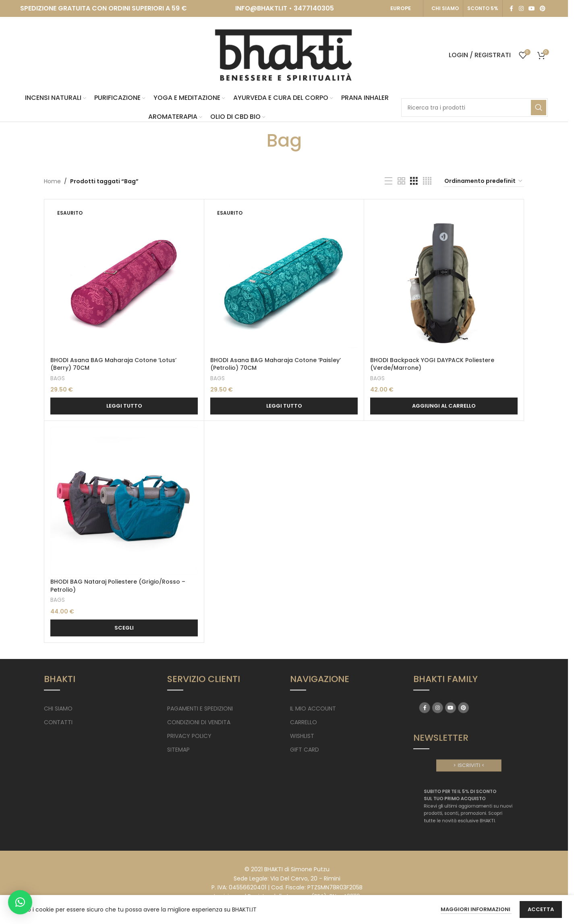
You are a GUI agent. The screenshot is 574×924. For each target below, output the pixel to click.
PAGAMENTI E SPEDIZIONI (200, 709)
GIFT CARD (305, 750)
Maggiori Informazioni (476, 909)
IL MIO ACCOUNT (313, 709)
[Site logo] (284, 55)
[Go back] (257, 141)
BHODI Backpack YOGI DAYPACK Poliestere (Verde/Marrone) (432, 364)
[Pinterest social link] (543, 9)
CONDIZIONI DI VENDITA (199, 722)
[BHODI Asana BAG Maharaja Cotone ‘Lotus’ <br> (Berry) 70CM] (124, 279)
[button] (444, 406)
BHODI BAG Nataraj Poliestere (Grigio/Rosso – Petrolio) (118, 586)
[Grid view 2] (401, 181)
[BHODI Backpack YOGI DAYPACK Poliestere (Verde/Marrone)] (444, 279)
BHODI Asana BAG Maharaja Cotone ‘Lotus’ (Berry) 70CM (113, 364)
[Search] (475, 108)
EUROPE (401, 8)
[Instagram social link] (521, 9)
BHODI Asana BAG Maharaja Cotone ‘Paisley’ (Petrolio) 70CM (276, 364)
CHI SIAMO (445, 8)
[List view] (389, 181)
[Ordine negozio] (484, 181)
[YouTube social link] (532, 9)
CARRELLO (304, 722)
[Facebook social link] (512, 9)
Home (52, 181)
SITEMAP (178, 750)
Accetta (541, 909)
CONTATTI (58, 722)
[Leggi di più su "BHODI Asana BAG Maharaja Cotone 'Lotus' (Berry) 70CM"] (124, 406)
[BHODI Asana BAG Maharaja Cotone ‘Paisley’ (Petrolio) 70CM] (284, 279)
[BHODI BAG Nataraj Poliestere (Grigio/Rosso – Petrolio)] (124, 501)
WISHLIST (302, 736)
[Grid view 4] (427, 181)
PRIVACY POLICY (189, 736)
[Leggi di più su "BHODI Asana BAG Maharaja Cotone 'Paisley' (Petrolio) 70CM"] (284, 406)
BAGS (58, 378)
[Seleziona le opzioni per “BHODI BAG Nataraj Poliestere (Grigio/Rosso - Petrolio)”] (124, 628)
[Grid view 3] (414, 181)
